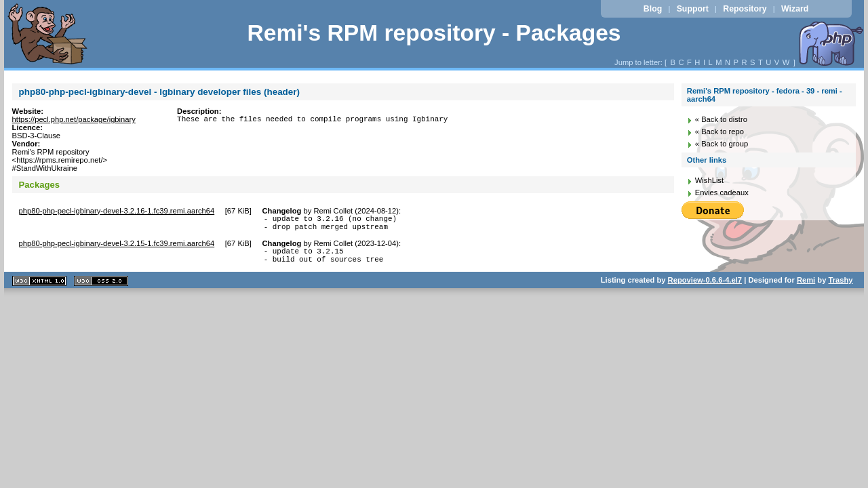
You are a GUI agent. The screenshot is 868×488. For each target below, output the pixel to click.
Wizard (795, 9)
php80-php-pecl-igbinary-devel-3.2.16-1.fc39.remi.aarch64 (117, 211)
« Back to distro (721, 119)
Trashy (841, 288)
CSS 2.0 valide (101, 289)
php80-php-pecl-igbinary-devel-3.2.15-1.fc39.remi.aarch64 (117, 247)
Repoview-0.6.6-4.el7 (705, 288)
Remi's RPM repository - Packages (434, 33)
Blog (653, 9)
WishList (709, 180)
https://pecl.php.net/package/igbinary (74, 119)
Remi (806, 288)
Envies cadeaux (722, 192)
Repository (745, 9)
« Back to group (722, 144)
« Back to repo (719, 131)
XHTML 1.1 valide (39, 289)
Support (693, 9)
